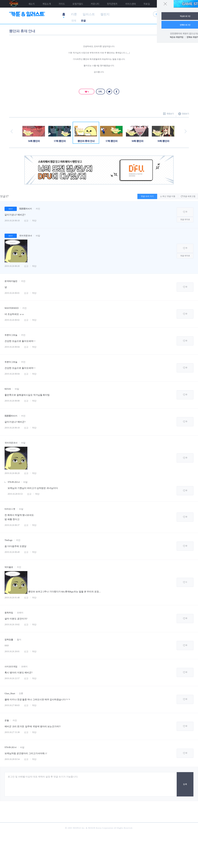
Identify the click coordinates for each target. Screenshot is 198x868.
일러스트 (89, 14)
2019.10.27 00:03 (12, 705)
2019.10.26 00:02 (12, 320)
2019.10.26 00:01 (12, 293)
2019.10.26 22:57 (12, 678)
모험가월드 (78, 4)
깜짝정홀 (9, 640)
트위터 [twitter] (109, 92)
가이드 (62, 4)
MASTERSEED (12, 308)
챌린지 (105, 14)
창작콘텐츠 (112, 4)
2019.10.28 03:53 (15, 494)
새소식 (32, 4)
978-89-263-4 (14, 482)
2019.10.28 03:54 (12, 759)
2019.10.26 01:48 (12, 598)
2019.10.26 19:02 (12, 625)
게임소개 (47, 4)
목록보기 (168, 115)
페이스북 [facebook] (116, 92)
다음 (186, 131)
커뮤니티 (95, 4)
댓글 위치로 (185, 219)
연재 (74, 21)
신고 (26, 221)
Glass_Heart (10, 694)
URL (100, 92)
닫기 (165, 4)
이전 (12, 131)
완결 (83, 21)
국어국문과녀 (26, 236)
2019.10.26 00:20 (12, 266)
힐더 (19, 640)
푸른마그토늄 (11, 335)
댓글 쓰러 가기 (147, 196)
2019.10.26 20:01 (12, 651)
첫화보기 (184, 115)
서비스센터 (131, 4)
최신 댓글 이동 (168, 196)
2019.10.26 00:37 (12, 525)
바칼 (38, 236)
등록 (185, 784)
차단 (34, 221)
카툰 (74, 14)
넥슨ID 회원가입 (177, 37)
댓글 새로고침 (188, 196)
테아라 (8, 389)
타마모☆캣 (10, 509)
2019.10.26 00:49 (12, 552)
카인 (38, 209)
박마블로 (9, 567)
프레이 (20, 613)
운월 (7, 720)
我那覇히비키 (26, 209)
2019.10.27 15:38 (12, 732)
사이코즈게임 (11, 667)
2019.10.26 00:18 (12, 221)
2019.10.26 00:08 (12, 401)
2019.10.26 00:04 (12, 347)
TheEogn (8, 540)
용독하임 (9, 613)
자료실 (147, 4)
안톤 (21, 694)
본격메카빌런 (11, 281)
